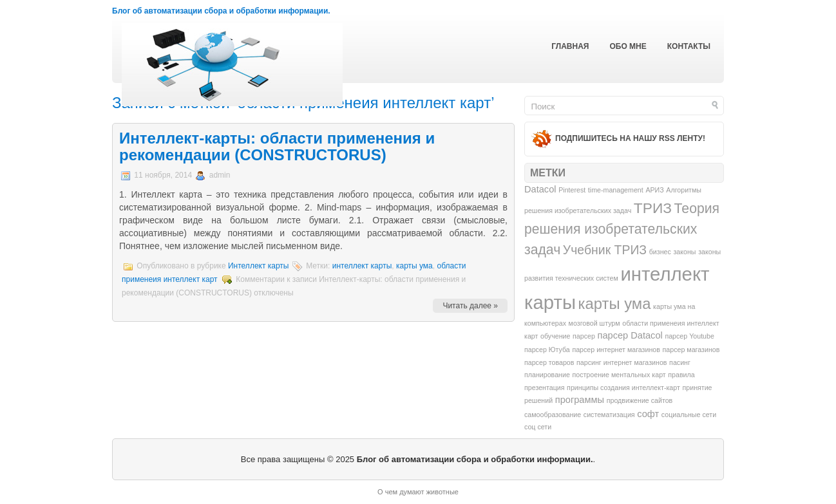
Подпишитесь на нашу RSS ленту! (630, 138)
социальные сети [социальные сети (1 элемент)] (689, 415)
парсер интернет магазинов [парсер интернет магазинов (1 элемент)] (616, 350)
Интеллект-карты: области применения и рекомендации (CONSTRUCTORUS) (277, 146)
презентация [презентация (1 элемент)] (544, 387)
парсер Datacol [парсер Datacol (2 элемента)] (630, 335)
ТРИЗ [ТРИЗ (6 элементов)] (653, 208)
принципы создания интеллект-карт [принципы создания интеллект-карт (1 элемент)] (623, 387)
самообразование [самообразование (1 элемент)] (553, 415)
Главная (570, 46)
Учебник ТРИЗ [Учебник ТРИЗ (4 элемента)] (605, 250)
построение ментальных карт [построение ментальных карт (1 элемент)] (619, 375)
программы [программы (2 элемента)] (580, 400)
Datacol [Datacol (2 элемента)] (540, 189)
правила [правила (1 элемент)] (681, 375)
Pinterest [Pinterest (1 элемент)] (572, 190)
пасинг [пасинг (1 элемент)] (680, 362)
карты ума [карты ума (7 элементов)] (615, 303)
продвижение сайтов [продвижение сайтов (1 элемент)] (640, 400)
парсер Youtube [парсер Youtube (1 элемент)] (689, 336)
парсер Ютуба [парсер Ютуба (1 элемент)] (547, 350)
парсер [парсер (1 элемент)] (584, 336)
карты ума (414, 266)
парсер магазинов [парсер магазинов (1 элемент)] (691, 350)
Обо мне (628, 46)
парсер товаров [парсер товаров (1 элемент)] (549, 362)
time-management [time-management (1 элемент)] (616, 190)
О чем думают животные (418, 492)
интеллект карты (362, 266)
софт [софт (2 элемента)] (648, 414)
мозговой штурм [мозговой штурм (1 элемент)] (594, 323)
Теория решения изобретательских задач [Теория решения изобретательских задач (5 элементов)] (622, 229)
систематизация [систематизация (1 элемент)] (609, 415)
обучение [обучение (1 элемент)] (555, 336)
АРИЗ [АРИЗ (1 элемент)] (654, 190)
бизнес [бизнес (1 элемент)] (660, 252)
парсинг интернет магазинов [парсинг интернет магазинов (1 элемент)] (622, 362)
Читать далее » (470, 306)
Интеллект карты (259, 266)
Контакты (689, 46)
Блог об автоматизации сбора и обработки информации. (221, 11)
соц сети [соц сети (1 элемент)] (538, 427)
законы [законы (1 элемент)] (684, 252)
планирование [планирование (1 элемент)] (547, 375)
